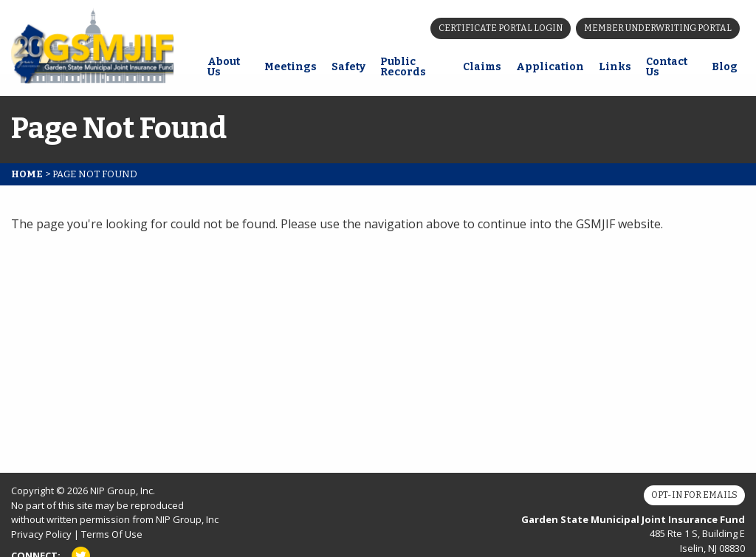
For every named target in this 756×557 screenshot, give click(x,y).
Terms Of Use (112, 534)
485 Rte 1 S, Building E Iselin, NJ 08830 (633, 534)
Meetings (291, 67)
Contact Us (667, 67)
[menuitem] (228, 69)
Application (550, 67)
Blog (725, 67)
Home (27, 174)
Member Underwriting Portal (658, 28)
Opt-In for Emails (694, 495)
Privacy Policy (41, 534)
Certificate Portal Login (501, 28)
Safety (348, 67)
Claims (482, 67)
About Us (224, 67)
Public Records (403, 67)
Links (615, 67)
